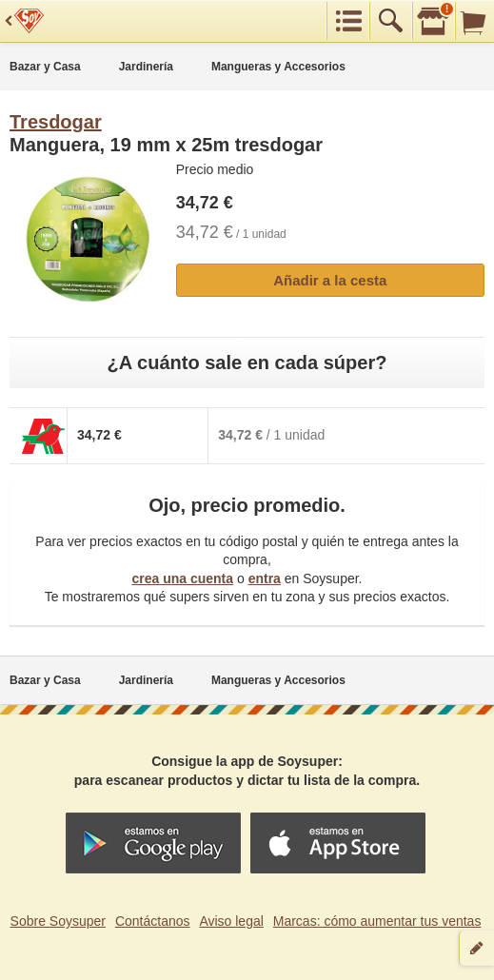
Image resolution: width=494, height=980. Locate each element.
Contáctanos (153, 921)
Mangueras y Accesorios (278, 67)
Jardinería (146, 67)
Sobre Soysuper (58, 921)
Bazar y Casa (45, 67)
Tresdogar (56, 122)
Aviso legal (231, 921)
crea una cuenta (182, 578)
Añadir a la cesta (330, 280)
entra (265, 578)
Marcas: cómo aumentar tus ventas (377, 921)
